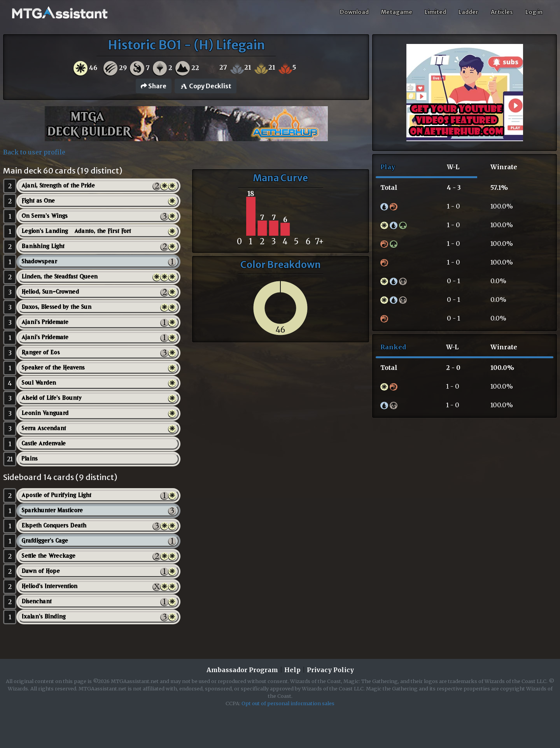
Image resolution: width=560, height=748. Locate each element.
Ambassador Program (242, 670)
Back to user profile (34, 152)
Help (292, 670)
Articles (502, 12)
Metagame (397, 12)
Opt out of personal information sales (288, 703)
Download (354, 12)
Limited (435, 12)
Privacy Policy (330, 670)
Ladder (468, 12)
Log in (534, 12)
